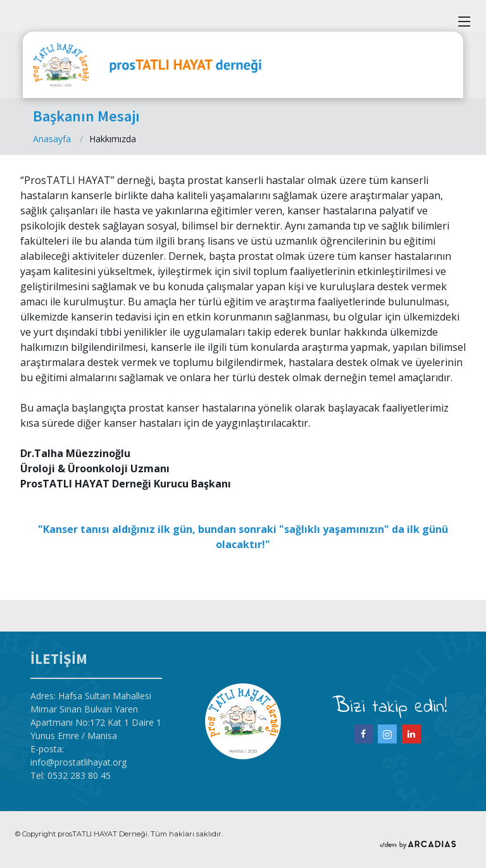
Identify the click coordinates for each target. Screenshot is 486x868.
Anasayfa (52, 139)
